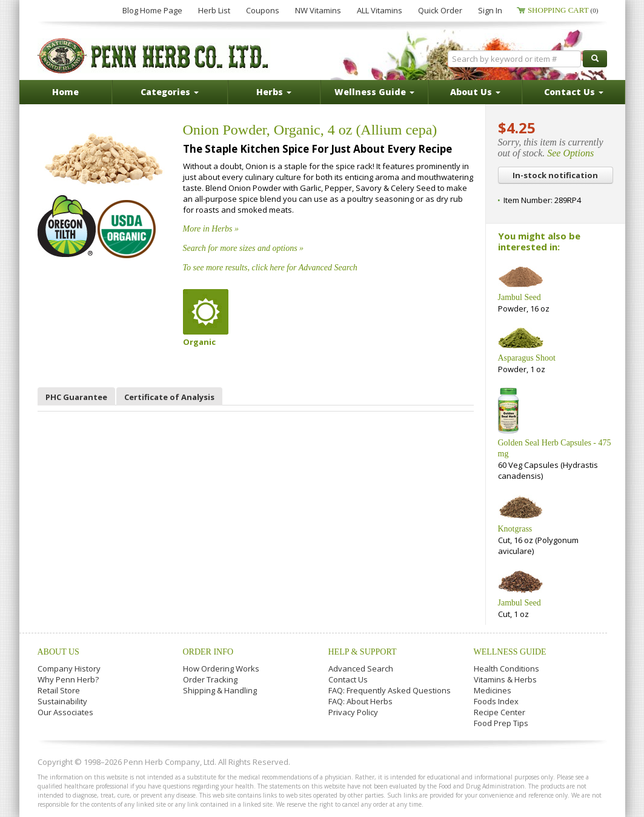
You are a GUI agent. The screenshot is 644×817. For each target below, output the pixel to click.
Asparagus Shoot (527, 358)
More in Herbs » (211, 229)
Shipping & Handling (220, 690)
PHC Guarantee (76, 397)
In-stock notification (555, 175)
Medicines (493, 690)
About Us (58, 652)
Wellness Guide (510, 652)
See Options (570, 153)
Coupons (263, 10)
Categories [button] (170, 92)
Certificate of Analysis (169, 397)
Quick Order (440, 10)
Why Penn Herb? (68, 679)
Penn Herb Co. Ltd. (154, 56)
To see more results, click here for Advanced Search (270, 268)
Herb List (214, 10)
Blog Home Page (152, 10)
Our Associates (65, 712)
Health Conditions (506, 669)
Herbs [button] (274, 92)
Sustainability (62, 701)
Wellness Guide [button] (374, 92)
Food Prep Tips (501, 723)
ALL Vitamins (380, 10)
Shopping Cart (563, 10)
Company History (69, 669)
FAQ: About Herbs (360, 701)
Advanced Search (361, 669)
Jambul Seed (520, 297)
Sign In (490, 10)
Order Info (208, 652)
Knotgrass (515, 529)
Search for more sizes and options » (244, 248)
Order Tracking (210, 679)
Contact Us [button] (574, 92)
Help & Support (363, 652)
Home (65, 92)
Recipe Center (500, 712)
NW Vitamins (318, 10)
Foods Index (496, 701)
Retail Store (59, 690)
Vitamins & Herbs (505, 679)
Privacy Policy (353, 712)
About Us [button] (475, 92)
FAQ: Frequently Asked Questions (390, 690)
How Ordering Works (221, 669)
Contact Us (348, 679)
